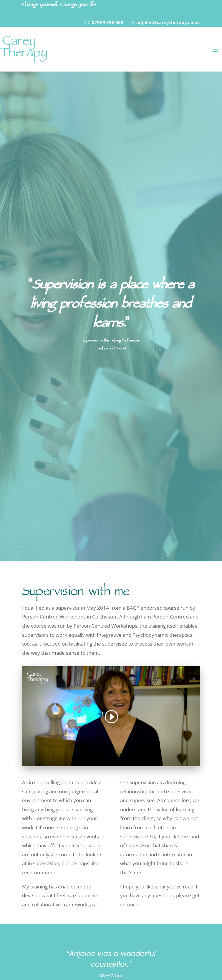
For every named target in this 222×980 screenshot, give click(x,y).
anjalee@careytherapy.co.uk (168, 22)
